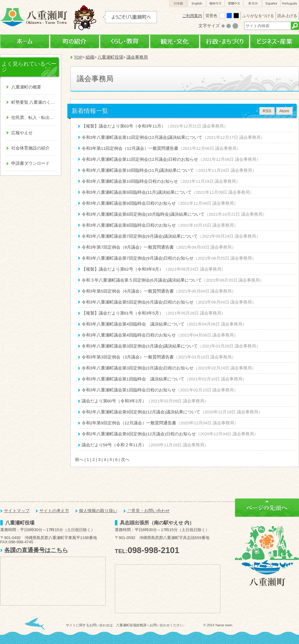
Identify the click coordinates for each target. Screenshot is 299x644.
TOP (78, 57)
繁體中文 (234, 4)
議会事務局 (137, 57)
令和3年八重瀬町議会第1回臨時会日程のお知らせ (129, 390)
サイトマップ (17, 511)
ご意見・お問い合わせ (148, 511)
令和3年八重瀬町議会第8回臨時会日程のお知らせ (129, 225)
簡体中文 (215, 4)
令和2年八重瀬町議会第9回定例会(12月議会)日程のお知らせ (139, 434)
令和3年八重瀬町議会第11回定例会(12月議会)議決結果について (142, 137)
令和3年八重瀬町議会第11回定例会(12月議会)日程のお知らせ (140, 159)
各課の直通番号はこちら (36, 550)
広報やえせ (22, 133)
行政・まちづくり (225, 42)
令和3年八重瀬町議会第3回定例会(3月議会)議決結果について (140, 346)
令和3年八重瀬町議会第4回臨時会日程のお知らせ (129, 335)
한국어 (253, 4)
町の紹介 (75, 42)
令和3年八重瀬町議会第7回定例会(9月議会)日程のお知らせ (138, 258)
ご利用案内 (192, 16)
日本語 (178, 4)
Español (271, 4)
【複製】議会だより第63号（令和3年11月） (124, 126)
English (197, 4)
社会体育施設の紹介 (30, 148)
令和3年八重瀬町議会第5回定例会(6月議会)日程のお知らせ (138, 302)
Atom (284, 111)
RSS (267, 111)
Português (290, 4)
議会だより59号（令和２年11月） (114, 445)
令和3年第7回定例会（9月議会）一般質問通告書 (128, 247)
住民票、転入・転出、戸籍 (33, 118)
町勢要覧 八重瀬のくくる (33, 102)
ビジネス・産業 (275, 42)
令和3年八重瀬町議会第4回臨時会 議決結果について (133, 324)
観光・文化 (175, 42)
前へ (79, 460)
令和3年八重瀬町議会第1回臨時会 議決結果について (133, 379)
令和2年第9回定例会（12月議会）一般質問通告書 (129, 423)
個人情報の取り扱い (98, 511)
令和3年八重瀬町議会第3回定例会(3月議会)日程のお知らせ (138, 368)
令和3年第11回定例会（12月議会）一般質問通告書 (130, 148)
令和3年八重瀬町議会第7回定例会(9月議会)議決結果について (140, 236)
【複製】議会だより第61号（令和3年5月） (123, 313)
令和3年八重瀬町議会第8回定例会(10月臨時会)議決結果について (143, 214)
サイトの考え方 (54, 511)
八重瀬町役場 (110, 57)
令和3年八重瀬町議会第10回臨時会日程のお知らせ (130, 181)
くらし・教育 (125, 42)
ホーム (25, 42)
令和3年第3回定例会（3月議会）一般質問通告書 (128, 357)
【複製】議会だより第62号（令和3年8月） (123, 269)
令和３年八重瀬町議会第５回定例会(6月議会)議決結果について (142, 280)
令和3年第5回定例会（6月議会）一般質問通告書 (128, 291)
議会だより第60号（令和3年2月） (114, 401)
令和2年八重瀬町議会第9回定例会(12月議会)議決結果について (141, 412)
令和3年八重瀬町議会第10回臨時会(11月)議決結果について (138, 170)
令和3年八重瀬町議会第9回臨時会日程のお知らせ (129, 203)
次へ (125, 460)
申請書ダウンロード (30, 163)
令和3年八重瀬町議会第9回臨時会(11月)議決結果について (137, 192)
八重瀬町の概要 (26, 87)
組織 (90, 57)
